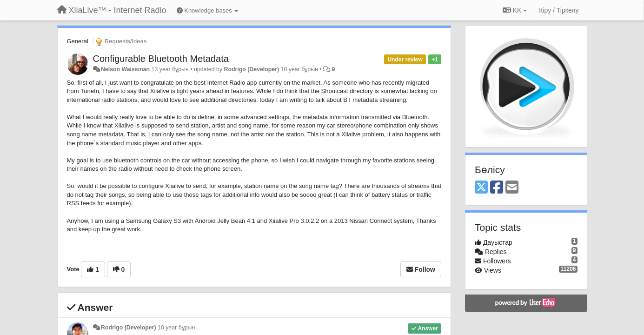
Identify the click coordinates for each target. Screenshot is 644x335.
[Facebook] (497, 188)
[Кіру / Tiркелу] (559, 10)
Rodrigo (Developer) (252, 69)
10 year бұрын (176, 328)
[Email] (512, 188)
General (78, 41)
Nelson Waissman (125, 69)
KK (515, 10)
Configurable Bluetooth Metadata (161, 59)
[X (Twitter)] (481, 188)
